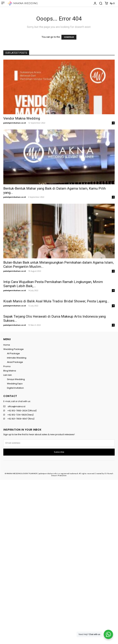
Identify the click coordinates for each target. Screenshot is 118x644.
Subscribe (59, 452)
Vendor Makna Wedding (22, 118)
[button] (101, 3)
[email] (59, 443)
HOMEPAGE (69, 37)
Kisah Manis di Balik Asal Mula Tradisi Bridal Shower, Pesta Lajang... (56, 301)
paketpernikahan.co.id (15, 123)
